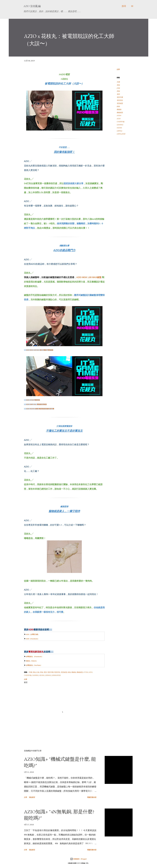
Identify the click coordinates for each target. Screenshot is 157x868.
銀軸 (118, 106)
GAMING (120, 125)
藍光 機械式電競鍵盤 (40, 350)
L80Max (119, 131)
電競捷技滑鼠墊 (36, 404)
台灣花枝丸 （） (34, 657)
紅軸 (118, 88)
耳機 (118, 82)
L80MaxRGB (121, 134)
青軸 (118, 85)
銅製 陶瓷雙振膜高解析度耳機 (40, 409)
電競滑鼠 (33, 400)
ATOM (119, 116)
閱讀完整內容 (92, 797)
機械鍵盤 (120, 112)
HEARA (119, 128)
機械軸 (119, 109)
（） (34, 639)
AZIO (27, 634)
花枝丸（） (32, 661)
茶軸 (118, 91)
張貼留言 (32, 797)
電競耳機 (120, 97)
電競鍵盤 (120, 103)
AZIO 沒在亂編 (32, 6)
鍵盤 (99, 277)
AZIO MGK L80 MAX (87, 277)
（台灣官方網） (34, 634)
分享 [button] (118, 69)
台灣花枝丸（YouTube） (34, 665)
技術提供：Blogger (78, 859)
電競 (118, 94)
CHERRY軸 (120, 122)
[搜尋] (124, 6)
